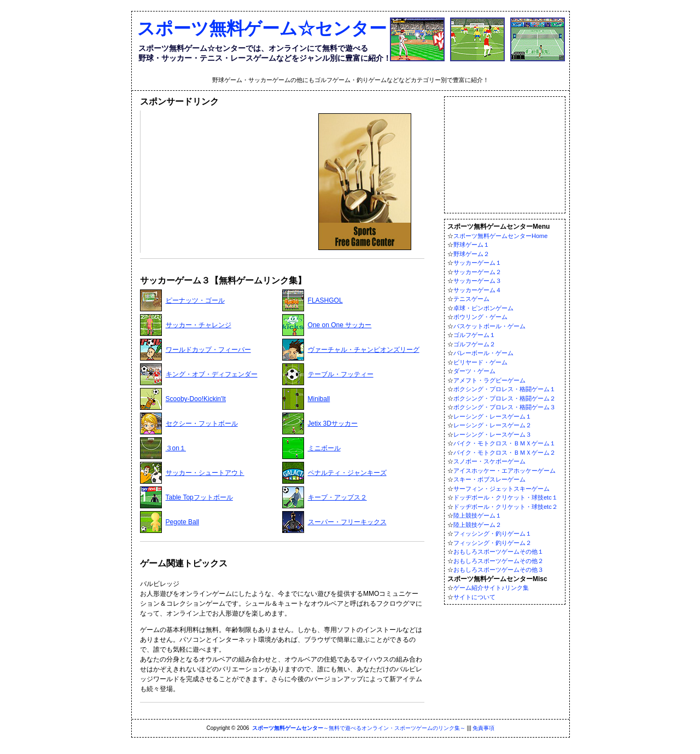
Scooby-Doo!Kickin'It (196, 399)
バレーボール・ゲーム (483, 353)
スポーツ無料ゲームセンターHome (500, 236)
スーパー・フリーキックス (347, 522)
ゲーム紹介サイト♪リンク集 (491, 588)
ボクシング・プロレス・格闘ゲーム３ (504, 407)
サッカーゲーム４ (477, 290)
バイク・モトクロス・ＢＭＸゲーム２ (504, 453)
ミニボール (324, 448)
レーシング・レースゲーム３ (492, 434)
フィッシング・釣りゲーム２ (492, 543)
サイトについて (474, 597)
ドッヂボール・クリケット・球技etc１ (506, 497)
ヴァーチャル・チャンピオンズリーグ (364, 350)
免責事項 (483, 728)
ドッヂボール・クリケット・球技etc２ (506, 507)
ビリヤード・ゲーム (480, 362)
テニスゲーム (471, 299)
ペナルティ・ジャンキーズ (347, 473)
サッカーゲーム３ (477, 281)
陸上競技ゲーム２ (477, 525)
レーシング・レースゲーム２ (492, 425)
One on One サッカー (340, 325)
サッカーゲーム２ (477, 272)
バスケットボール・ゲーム (489, 326)
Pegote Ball (182, 522)
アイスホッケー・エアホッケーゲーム (504, 471)
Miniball (319, 399)
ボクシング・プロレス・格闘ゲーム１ (504, 389)
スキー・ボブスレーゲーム (489, 479)
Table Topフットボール (199, 497)
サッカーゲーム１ (477, 263)
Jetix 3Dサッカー (333, 424)
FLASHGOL (325, 300)
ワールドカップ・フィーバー (208, 350)
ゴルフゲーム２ (474, 344)
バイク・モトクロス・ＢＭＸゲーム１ (504, 443)
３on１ (176, 448)
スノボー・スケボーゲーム (489, 461)
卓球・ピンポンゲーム (483, 308)
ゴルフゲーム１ (474, 335)
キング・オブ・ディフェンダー (212, 374)
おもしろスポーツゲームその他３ (498, 570)
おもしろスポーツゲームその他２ (498, 561)
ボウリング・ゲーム (480, 317)
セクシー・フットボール (202, 424)
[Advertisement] (225, 182)
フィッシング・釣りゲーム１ (492, 533)
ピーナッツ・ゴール (195, 300)
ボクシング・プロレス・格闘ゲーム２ (504, 398)
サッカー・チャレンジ (199, 325)
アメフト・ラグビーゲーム (489, 380)
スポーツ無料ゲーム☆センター (262, 28)
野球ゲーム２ (471, 254)
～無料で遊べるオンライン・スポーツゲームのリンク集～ (359, 728)
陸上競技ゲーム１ (477, 515)
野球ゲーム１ (471, 245)
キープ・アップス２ (337, 497)
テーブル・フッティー (341, 374)
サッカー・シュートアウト (205, 473)
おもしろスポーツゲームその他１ (498, 552)
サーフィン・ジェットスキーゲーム (501, 489)
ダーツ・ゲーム (474, 371)
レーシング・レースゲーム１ (492, 416)
